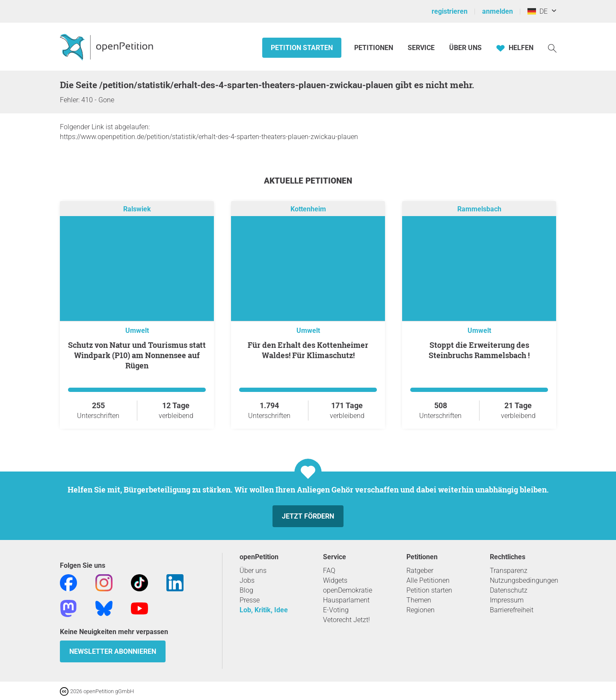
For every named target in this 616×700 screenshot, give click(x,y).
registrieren (450, 11)
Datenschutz (509, 590)
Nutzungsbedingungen (524, 580)
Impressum (507, 600)
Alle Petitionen (428, 580)
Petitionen (375, 48)
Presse (250, 600)
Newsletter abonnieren (113, 651)
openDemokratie (348, 590)
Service (421, 48)
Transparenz (509, 571)
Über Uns (465, 48)
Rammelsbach (479, 209)
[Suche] (552, 48)
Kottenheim (308, 209)
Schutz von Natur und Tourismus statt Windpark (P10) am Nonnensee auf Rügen (137, 355)
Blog (246, 590)
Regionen (421, 610)
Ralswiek (137, 209)
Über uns (253, 571)
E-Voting (336, 610)
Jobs (247, 580)
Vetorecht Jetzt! (346, 620)
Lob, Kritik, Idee (264, 610)
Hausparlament (346, 600)
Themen (419, 600)
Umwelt (137, 331)
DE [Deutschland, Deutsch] (538, 11)
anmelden (498, 11)
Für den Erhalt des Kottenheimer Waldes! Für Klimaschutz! (308, 350)
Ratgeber (420, 571)
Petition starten (302, 48)
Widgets (335, 580)
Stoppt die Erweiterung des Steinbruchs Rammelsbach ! (479, 350)
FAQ (329, 571)
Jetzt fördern (308, 516)
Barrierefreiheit (512, 610)
